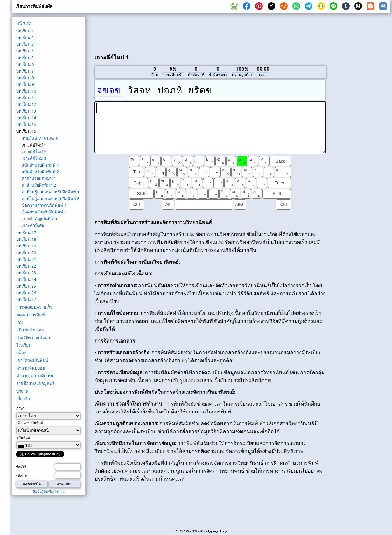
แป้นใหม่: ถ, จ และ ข (40, 138)
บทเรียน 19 (26, 246)
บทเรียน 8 (25, 78)
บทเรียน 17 (26, 233)
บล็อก (21, 353)
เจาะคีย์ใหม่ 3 (34, 158)
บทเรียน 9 (25, 84)
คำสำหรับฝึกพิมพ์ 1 (39, 178)
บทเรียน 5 (25, 58)
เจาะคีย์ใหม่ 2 (34, 152)
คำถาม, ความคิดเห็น (35, 376)
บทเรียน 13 (26, 111)
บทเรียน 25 (26, 286)
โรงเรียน (24, 345)
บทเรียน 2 (25, 38)
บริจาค (22, 391)
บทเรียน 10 (26, 91)
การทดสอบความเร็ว (34, 307)
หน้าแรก (24, 23)
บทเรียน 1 (25, 31)
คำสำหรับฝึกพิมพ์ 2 (39, 185)
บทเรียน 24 (26, 279)
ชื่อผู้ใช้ (21, 467)
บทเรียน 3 (25, 44)
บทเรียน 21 (26, 259)
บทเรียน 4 (25, 51)
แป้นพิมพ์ (23, 438)
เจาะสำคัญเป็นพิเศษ (39, 219)
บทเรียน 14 (26, 118)
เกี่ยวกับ (23, 399)
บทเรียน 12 (26, 104)
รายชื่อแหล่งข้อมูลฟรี (35, 383)
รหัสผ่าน (22, 476)
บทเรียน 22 (26, 266)
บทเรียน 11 (26, 98)
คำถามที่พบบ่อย (31, 368)
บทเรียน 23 (26, 273)
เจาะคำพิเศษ (33, 225)
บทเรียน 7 (25, 71)
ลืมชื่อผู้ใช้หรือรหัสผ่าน (49, 492)
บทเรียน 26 (26, 293)
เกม (20, 322)
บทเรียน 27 (26, 299)
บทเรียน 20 (26, 253)
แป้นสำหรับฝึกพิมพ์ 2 (40, 172)
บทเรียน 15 (26, 124)
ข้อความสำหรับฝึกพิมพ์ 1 (44, 205)
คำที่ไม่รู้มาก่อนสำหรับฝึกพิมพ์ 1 (50, 192)
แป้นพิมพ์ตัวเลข (30, 330)
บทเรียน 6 (25, 64)
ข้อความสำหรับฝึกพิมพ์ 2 (44, 212)
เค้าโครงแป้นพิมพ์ (32, 360)
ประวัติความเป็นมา (33, 337)
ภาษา (20, 408)
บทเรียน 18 (26, 239)
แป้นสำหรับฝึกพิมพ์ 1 (40, 165)
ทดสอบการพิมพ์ (31, 315)
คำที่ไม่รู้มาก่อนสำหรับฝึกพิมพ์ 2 (50, 198)
